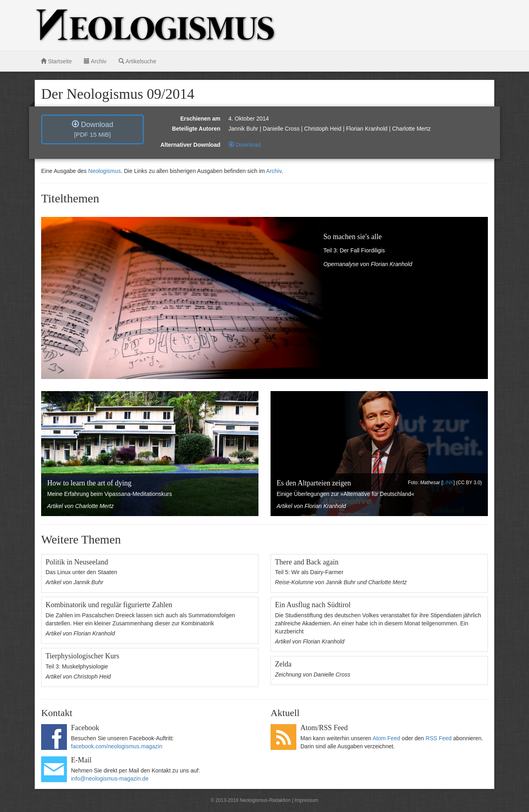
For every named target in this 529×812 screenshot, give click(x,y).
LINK (448, 483)
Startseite (56, 61)
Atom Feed (386, 738)
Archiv (95, 61)
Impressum (307, 800)
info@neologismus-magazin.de (110, 779)
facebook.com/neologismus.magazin (117, 746)
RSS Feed (439, 738)
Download (93, 129)
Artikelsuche (137, 61)
